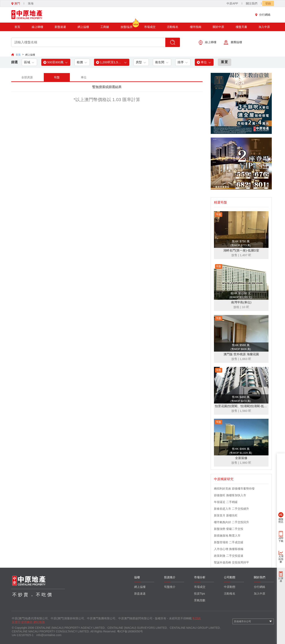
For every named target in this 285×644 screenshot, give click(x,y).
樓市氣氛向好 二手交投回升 (231, 522)
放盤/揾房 (127, 26)
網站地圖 (39, 622)
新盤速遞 (60, 27)
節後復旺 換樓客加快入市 (230, 495)
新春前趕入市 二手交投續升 (231, 509)
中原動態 (230, 587)
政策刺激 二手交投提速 (229, 556)
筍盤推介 (170, 587)
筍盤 (57, 77)
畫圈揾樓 (233, 42)
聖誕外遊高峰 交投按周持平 (231, 562)
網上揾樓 (83, 27)
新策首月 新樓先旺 (226, 515)
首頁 (17, 27)
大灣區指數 (281, 559)
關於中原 (218, 27)
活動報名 (173, 27)
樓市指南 (196, 27)
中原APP (232, 3)
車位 (84, 77)
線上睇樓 (37, 27)
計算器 (281, 580)
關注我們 (252, 3)
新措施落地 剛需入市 (227, 536)
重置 (225, 62)
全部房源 (27, 77)
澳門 (16, 3)
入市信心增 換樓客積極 (229, 549)
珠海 (31, 3)
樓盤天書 (241, 27)
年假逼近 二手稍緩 (226, 502)
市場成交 (150, 27)
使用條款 (27, 622)
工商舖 (105, 27)
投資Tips (199, 594)
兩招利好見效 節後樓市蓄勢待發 (234, 489)
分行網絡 (264, 15)
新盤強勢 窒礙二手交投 (229, 529)
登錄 (268, 3)
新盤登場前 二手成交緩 (229, 542)
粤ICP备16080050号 (130, 631)
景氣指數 (200, 600)
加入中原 (264, 27)
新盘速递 (140, 594)
